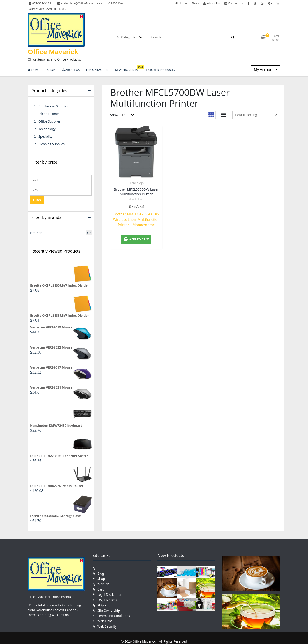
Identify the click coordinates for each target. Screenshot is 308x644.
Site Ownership (109, 600)
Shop (195, 3)
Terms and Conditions (114, 604)
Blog (101, 566)
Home (181, 3)
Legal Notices (107, 590)
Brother (36, 229)
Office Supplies (49, 120)
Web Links (105, 609)
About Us (211, 3)
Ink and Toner (49, 113)
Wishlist (103, 576)
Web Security (107, 614)
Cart (100, 580)
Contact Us (234, 3)
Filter (37, 197)
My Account (264, 70)
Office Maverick (53, 52)
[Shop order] (256, 115)
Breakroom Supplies (53, 106)
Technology (136, 183)
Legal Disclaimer (109, 585)
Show (114, 115)
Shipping (104, 595)
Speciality (45, 134)
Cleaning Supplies (52, 141)
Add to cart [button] (139, 237)
